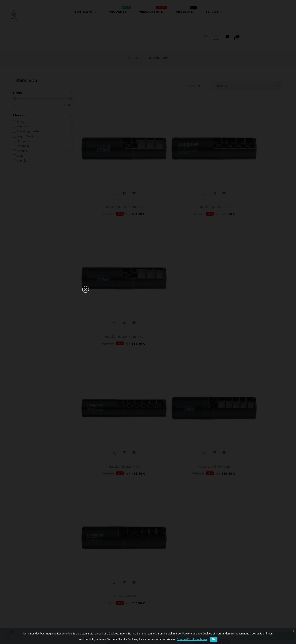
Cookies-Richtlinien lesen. (192, 639)
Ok (214, 639)
